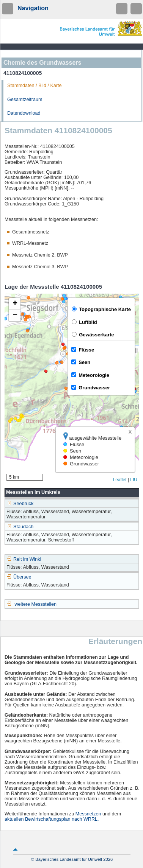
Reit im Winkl (24, 559)
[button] (15, 304)
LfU (134, 480)
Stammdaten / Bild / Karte (35, 86)
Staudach (20, 527)
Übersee (19, 577)
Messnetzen (88, 814)
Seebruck (20, 504)
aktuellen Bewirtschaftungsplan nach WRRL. (52, 819)
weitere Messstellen (36, 604)
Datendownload (24, 113)
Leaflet (119, 480)
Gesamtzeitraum (25, 100)
